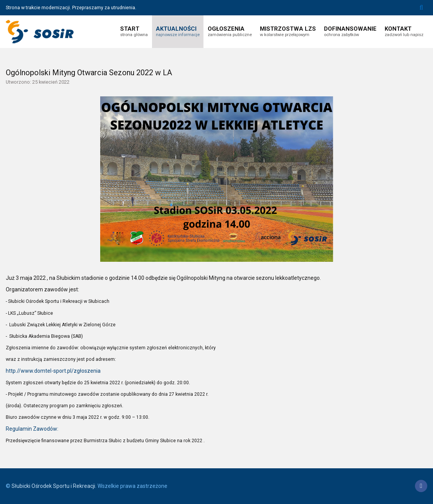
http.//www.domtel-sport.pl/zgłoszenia (53, 371)
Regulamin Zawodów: (32, 429)
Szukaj (421, 8)
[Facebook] (421, 486)
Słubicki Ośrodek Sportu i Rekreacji (53, 486)
